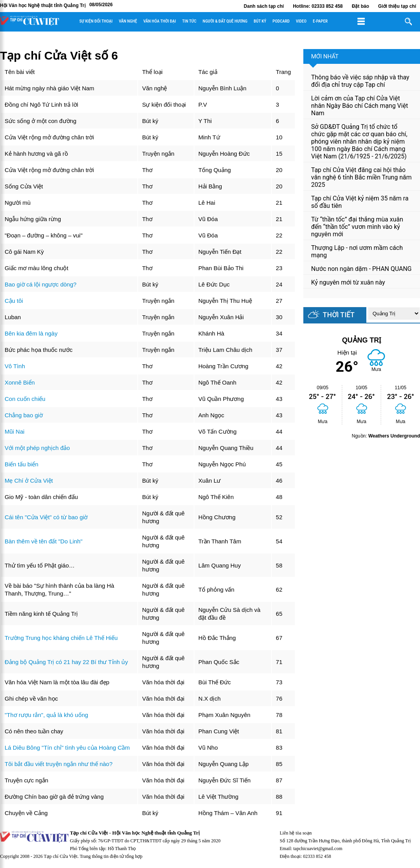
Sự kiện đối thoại (96, 21)
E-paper (320, 21)
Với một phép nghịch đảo (37, 448)
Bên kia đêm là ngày (31, 333)
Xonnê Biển (20, 382)
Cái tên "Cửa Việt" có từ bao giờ (46, 517)
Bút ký (260, 21)
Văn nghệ (128, 21)
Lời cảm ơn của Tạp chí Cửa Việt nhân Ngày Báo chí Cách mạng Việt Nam (360, 106)
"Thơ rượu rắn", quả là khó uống (46, 715)
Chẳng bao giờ (24, 415)
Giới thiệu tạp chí (397, 6)
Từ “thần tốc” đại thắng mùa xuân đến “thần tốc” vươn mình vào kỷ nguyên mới (357, 227)
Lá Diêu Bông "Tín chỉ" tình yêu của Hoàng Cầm (67, 748)
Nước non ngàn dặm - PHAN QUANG (361, 269)
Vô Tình (15, 366)
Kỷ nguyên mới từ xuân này (348, 282)
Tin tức (189, 21)
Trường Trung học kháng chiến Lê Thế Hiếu (61, 638)
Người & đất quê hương (225, 21)
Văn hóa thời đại (159, 21)
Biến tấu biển (22, 464)
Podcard (281, 21)
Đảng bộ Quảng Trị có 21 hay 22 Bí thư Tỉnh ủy (66, 662)
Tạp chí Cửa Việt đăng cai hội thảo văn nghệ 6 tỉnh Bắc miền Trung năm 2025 (361, 177)
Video (301, 21)
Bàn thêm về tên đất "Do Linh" (44, 541)
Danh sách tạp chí (264, 6)
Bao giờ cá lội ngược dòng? (41, 284)
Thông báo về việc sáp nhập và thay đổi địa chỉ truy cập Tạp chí (360, 81)
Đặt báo (360, 6)
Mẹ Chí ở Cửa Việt (29, 481)
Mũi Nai (15, 431)
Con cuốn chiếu (25, 399)
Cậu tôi (14, 301)
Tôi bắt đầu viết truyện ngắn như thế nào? (59, 764)
